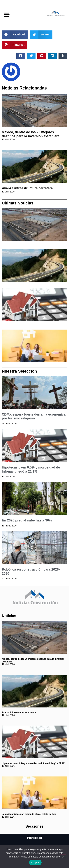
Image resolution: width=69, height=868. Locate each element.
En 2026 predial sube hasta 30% (27, 520)
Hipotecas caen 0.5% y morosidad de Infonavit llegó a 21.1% (31, 469)
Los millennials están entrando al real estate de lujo (29, 814)
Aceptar (35, 863)
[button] (7, 14)
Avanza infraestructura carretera (27, 188)
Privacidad (34, 838)
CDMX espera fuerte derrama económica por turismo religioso (34, 416)
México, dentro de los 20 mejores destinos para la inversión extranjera (31, 134)
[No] (63, 856)
